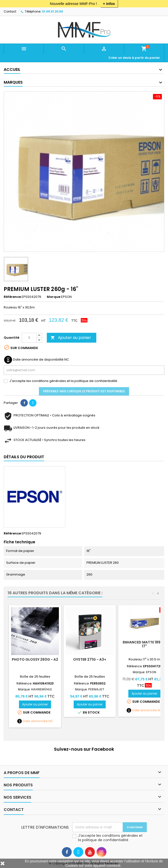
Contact (10, 11)
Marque (54, 297)
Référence (12, 297)
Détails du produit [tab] (24, 457)
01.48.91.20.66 (52, 11)
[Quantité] (29, 338)
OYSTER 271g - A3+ (90, 659)
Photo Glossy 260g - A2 (35, 659)
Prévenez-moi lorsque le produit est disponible (84, 391)
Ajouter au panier (71, 338)
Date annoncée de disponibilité (38, 360)
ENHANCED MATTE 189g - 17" (144, 644)
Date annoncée (35, 721)
